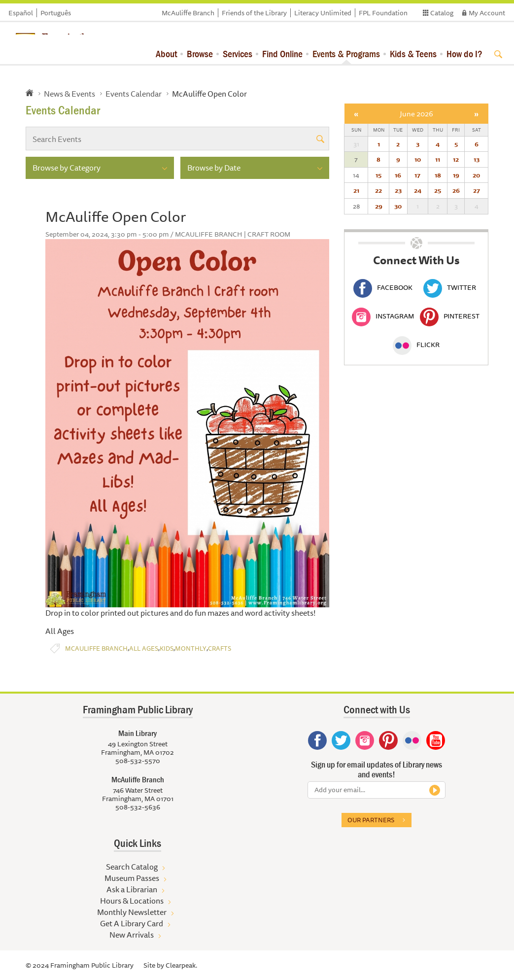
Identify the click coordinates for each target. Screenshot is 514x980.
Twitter (450, 287)
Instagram (383, 316)
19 (456, 175)
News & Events (69, 94)
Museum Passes (132, 878)
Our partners (371, 820)
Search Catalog (132, 867)
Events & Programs (346, 53)
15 (378, 175)
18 (438, 175)
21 (356, 190)
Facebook (383, 287)
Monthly (191, 648)
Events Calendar (134, 94)
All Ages (144, 648)
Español (21, 13)
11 (438, 159)
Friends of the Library (254, 13)
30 (398, 206)
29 (379, 206)
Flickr (416, 345)
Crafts (220, 648)
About (166, 53)
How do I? (464, 53)
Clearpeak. (181, 965)
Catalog (442, 13)
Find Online (282, 53)
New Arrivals (132, 935)
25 (438, 190)
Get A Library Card (132, 923)
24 (418, 190)
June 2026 (416, 114)
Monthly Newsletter (132, 912)
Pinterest (450, 316)
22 (378, 190)
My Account (487, 13)
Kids (167, 648)
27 (477, 190)
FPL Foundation (383, 13)
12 (456, 159)
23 (398, 190)
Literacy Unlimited (323, 13)
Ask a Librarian (132, 889)
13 (477, 159)
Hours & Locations (132, 901)
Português (56, 13)
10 (418, 159)
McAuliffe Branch (188, 13)
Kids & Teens (413, 53)
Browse (200, 53)
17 (417, 175)
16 (398, 175)
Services (238, 53)
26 (456, 190)
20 (476, 175)
